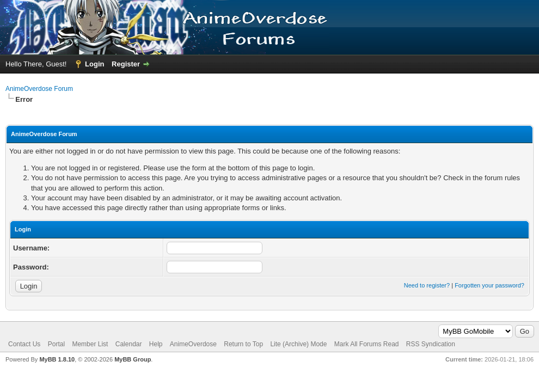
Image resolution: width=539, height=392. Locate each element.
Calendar (129, 344)
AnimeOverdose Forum (39, 89)
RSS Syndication (431, 344)
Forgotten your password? (489, 285)
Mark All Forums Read (367, 344)
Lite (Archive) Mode (298, 344)
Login (94, 64)
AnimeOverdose (193, 344)
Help (156, 344)
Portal (56, 344)
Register (126, 64)
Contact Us (24, 344)
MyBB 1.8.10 (57, 359)
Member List (90, 344)
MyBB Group (133, 359)
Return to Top (243, 344)
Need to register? (427, 285)
